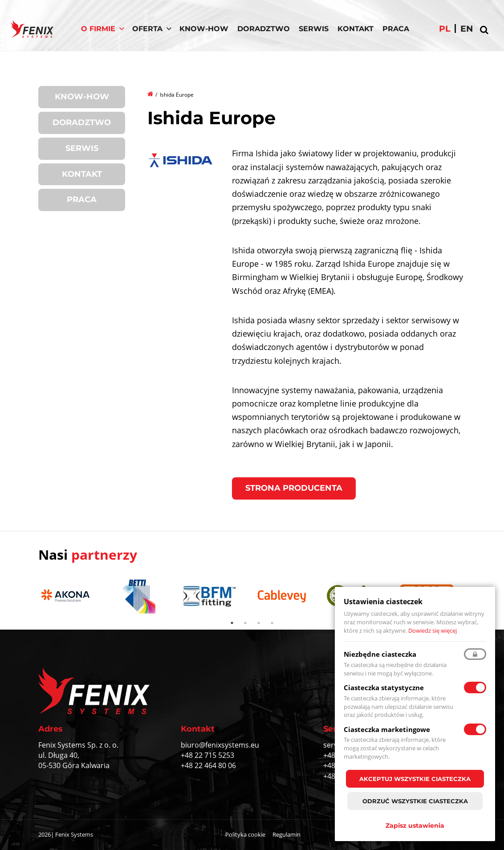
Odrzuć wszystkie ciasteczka (415, 801)
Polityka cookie (245, 834)
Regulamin (287, 834)
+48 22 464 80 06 (208, 765)
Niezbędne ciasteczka (380, 654)
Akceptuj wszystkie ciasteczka (415, 779)
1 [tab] (232, 623)
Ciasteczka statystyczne (384, 687)
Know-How (204, 29)
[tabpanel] (70, 597)
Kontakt (356, 29)
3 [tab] (259, 623)
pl (445, 29)
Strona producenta (294, 488)
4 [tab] (272, 623)
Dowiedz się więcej (433, 630)
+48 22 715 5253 (207, 755)
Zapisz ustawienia (415, 826)
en (467, 29)
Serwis (314, 29)
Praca (396, 29)
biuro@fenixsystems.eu (220, 745)
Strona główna (151, 94)
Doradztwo (264, 29)
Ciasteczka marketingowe (387, 729)
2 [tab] (245, 623)
